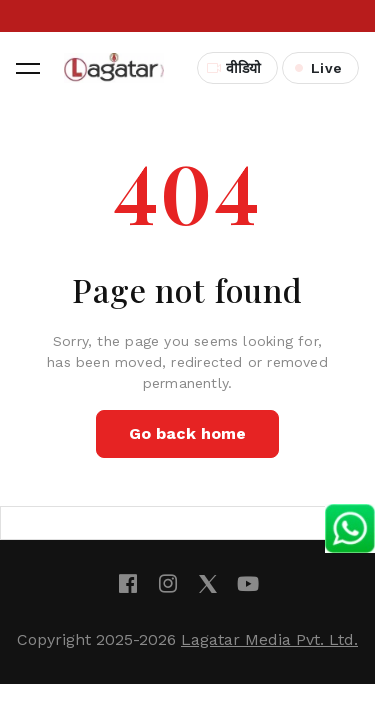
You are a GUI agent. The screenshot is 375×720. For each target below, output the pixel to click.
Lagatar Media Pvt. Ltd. (269, 639)
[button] (28, 68)
